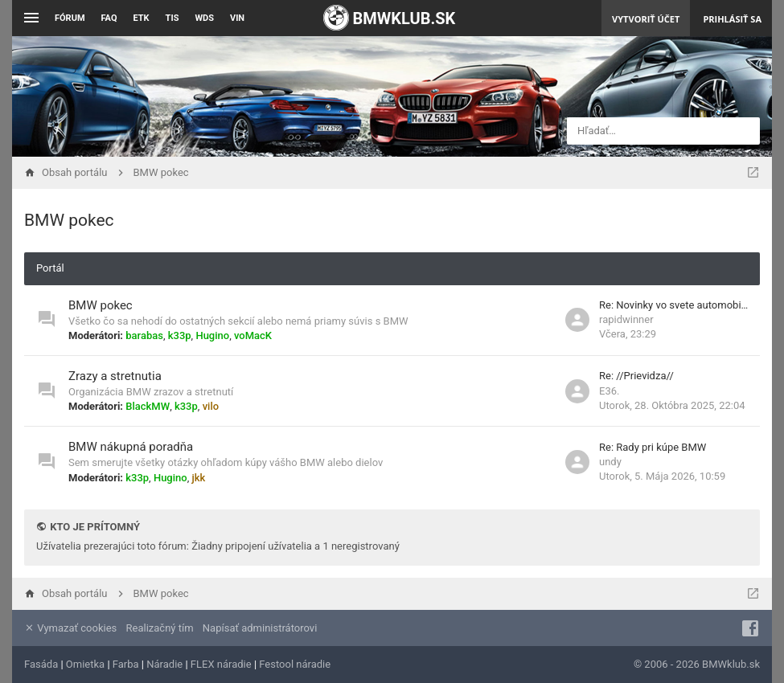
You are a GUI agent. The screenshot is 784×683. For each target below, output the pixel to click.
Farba (126, 664)
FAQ (109, 18)
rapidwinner (626, 319)
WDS (204, 18)
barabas (144, 335)
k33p (180, 335)
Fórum (70, 18)
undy (610, 462)
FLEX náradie (221, 664)
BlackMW (148, 406)
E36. (609, 391)
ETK (142, 18)
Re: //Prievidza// (636, 376)
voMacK (253, 335)
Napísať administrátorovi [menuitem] (260, 628)
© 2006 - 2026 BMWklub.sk (697, 664)
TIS (172, 18)
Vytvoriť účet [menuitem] (646, 19)
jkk (198, 478)
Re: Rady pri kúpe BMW (653, 447)
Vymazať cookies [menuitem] (70, 628)
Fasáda (41, 664)
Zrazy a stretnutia (115, 376)
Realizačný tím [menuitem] (160, 628)
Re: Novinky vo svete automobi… (673, 305)
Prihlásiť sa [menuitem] (732, 19)
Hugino (212, 335)
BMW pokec (69, 220)
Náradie (164, 664)
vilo (211, 406)
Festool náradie (295, 664)
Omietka (85, 664)
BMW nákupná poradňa (131, 447)
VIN (237, 18)
